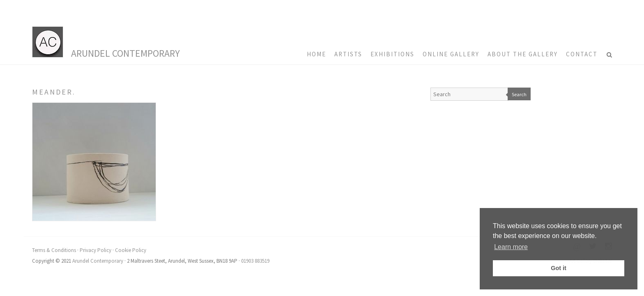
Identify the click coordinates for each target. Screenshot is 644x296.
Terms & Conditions (54, 250)
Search (519, 94)
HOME (316, 54)
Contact (582, 54)
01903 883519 (255, 261)
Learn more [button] (511, 247)
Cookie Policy (131, 250)
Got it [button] (559, 268)
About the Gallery (523, 54)
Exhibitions (392, 54)
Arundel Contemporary (125, 53)
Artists (348, 54)
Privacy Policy (95, 250)
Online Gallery (451, 54)
